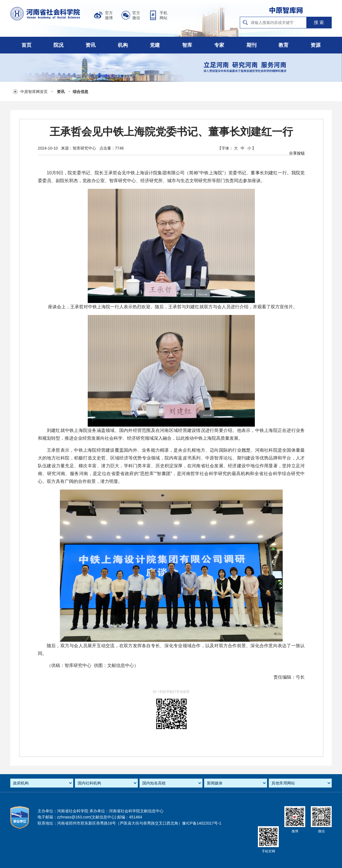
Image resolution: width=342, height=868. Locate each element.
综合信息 (80, 92)
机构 (123, 45)
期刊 (251, 45)
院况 (58, 45)
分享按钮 (297, 153)
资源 (316, 45)
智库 (187, 45)
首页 (26, 45)
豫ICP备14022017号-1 (202, 823)
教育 (284, 45)
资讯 (91, 45)
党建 (155, 45)
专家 (219, 45)
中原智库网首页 (34, 92)
